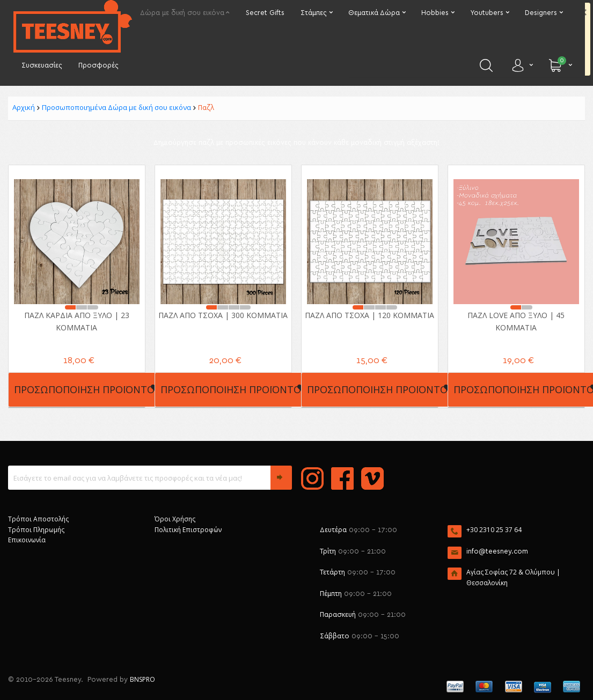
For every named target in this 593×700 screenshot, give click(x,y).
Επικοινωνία (27, 540)
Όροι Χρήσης (175, 519)
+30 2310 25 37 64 (494, 530)
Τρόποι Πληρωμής (36, 530)
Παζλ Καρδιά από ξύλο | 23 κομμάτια (77, 321)
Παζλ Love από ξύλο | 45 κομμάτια (516, 321)
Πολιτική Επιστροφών (188, 530)
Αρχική (24, 107)
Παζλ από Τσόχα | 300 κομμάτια (223, 315)
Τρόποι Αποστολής (38, 519)
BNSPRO (142, 679)
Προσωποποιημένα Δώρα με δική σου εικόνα (116, 107)
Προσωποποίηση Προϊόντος (87, 389)
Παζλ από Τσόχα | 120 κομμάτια (369, 315)
